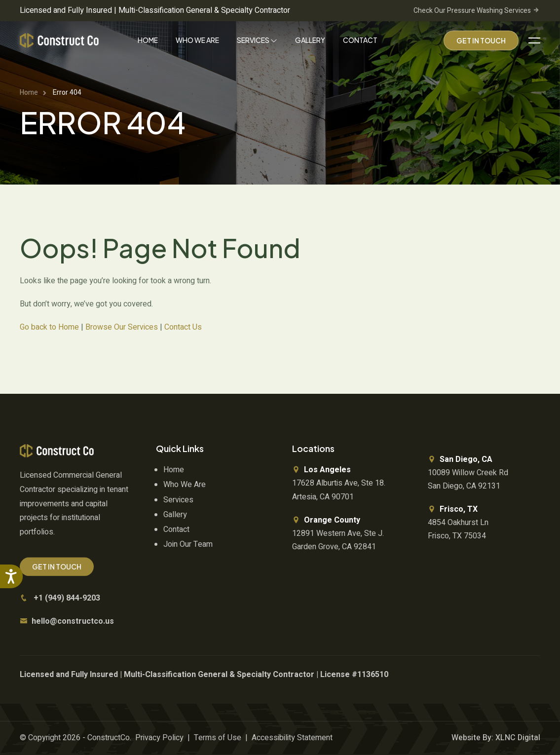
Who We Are (197, 40)
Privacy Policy (159, 738)
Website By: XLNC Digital (496, 738)
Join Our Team (188, 544)
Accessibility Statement (292, 738)
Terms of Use (218, 738)
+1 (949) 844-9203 (67, 598)
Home (148, 40)
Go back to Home (49, 327)
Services (257, 40)
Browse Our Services (122, 327)
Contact (360, 40)
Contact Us (183, 327)
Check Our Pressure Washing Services (477, 11)
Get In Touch (481, 40)
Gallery (310, 40)
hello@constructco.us (73, 621)
